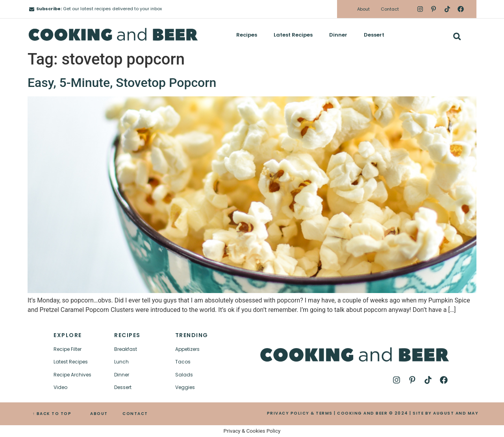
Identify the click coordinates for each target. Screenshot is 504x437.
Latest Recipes (293, 35)
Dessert (374, 35)
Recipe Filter (68, 349)
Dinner (338, 35)
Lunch (121, 362)
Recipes (247, 35)
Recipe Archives (72, 375)
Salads (184, 375)
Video (60, 387)
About (363, 9)
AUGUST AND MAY (456, 413)
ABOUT (99, 414)
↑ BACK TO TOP (52, 414)
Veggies (185, 387)
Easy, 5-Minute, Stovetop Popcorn (122, 83)
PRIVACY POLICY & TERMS (300, 413)
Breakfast (126, 349)
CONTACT (135, 414)
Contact (390, 9)
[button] (457, 36)
